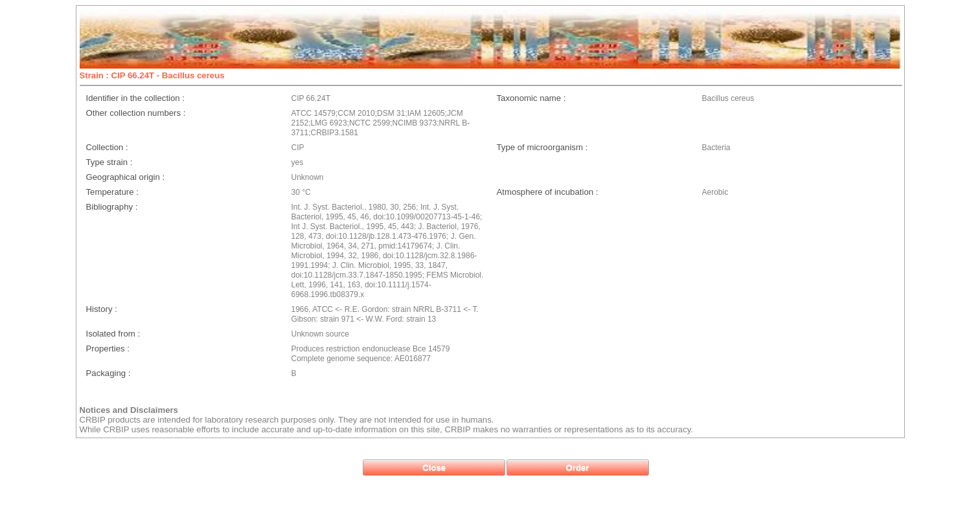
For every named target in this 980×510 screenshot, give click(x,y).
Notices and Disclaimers (129, 410)
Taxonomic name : (531, 98)
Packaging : (108, 373)
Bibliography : (112, 207)
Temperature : (112, 192)
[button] (434, 468)
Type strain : (109, 162)
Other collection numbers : (136, 113)
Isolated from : (113, 334)
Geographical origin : (126, 177)
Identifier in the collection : (135, 98)
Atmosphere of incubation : (548, 192)
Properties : (108, 349)
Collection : (107, 147)
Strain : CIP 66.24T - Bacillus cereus (152, 75)
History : (102, 309)
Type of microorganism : (542, 147)
